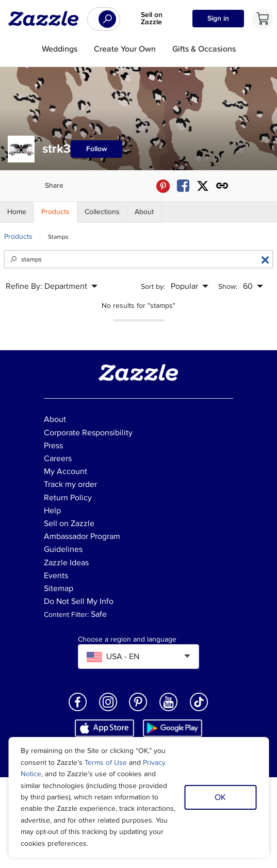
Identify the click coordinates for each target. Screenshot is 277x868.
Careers (58, 458)
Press (53, 446)
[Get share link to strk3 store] (222, 186)
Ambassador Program (82, 536)
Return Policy (68, 498)
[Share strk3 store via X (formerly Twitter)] (203, 186)
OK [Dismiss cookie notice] (220, 797)
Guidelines (63, 549)
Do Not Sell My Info (79, 601)
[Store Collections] (102, 212)
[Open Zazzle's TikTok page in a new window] (199, 710)
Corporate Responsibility (88, 433)
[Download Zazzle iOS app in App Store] (104, 728)
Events (56, 576)
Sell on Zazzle (152, 18)
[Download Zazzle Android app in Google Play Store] (173, 728)
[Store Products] (56, 212)
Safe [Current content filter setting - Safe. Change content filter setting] (99, 614)
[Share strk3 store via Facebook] (183, 186)
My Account (66, 471)
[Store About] (144, 212)
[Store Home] (17, 212)
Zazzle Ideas (66, 563)
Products (18, 236)
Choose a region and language (127, 640)
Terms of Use (106, 763)
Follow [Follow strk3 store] (97, 149)
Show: (228, 286)
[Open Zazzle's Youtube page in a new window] (169, 710)
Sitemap (59, 588)
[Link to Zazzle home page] (47, 19)
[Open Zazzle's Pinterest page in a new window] (138, 710)
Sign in (218, 18)
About (55, 419)
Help (52, 511)
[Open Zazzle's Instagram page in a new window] (108, 710)
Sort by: (153, 286)
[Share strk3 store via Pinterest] (163, 186)
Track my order (70, 484)
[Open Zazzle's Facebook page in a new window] (78, 710)
